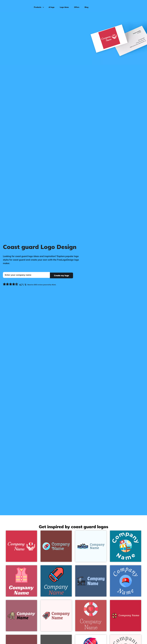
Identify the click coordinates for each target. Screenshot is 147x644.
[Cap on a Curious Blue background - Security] (126, 581)
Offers (76, 5)
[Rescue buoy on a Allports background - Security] (56, 581)
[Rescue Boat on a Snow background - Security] (56, 616)
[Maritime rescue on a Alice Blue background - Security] (91, 546)
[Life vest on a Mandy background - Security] (21, 581)
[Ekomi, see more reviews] (30, 284)
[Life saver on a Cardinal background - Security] (126, 616)
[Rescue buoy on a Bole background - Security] (56, 546)
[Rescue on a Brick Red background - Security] (21, 546)
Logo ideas (63, 5)
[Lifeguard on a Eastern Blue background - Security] (126, 546)
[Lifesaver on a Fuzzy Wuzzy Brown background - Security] (91, 616)
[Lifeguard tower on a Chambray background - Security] (91, 581)
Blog (86, 5)
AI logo (51, 5)
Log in (141, 5)
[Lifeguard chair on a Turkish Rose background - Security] (21, 616)
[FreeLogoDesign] (17, 5)
